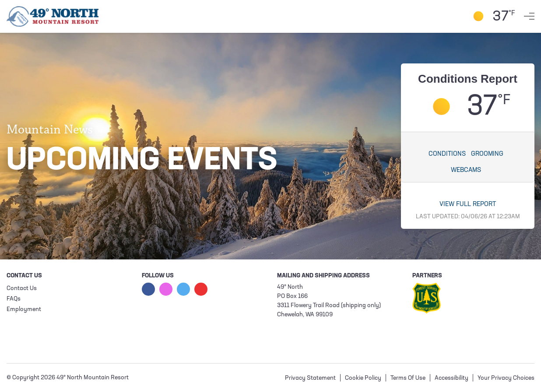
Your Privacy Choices (506, 378)
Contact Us (22, 289)
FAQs (14, 299)
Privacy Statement (310, 378)
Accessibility (451, 378)
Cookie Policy (363, 378)
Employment (24, 310)
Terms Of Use (408, 378)
